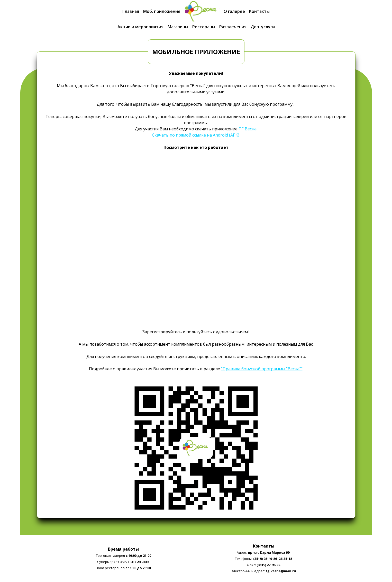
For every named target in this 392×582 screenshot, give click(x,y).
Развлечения (233, 27)
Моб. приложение (162, 11)
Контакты (259, 11)
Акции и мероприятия (140, 27)
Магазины (178, 27)
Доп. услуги (263, 27)
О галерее (234, 11)
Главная (131, 11)
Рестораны (204, 27)
